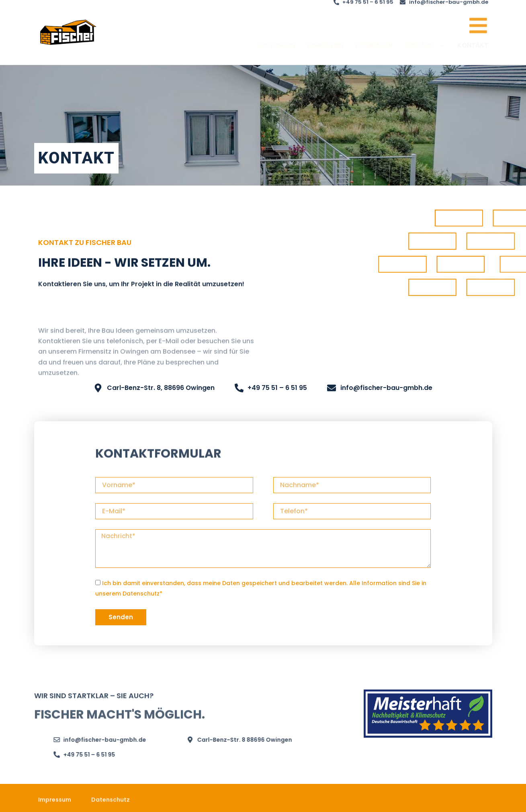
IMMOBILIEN (325, 52)
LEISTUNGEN (276, 52)
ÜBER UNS (425, 52)
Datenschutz (141, 594)
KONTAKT (473, 52)
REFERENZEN (374, 52)
